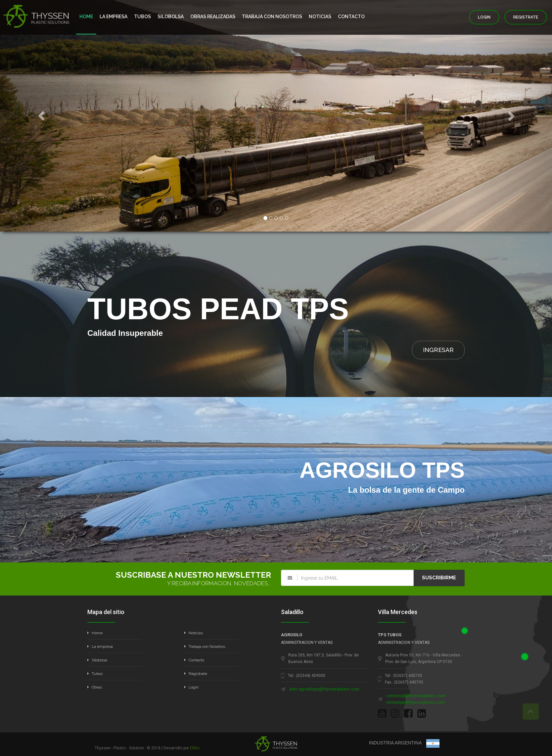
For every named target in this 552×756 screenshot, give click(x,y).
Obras (95, 687)
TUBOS (142, 17)
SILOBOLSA (171, 17)
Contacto (194, 660)
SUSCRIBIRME (439, 578)
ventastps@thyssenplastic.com (415, 702)
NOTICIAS (320, 17)
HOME (86, 17)
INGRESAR (438, 350)
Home (95, 633)
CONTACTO (351, 17)
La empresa (100, 646)
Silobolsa (97, 660)
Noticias (194, 633)
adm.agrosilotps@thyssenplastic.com (324, 689)
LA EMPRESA (114, 17)
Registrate (196, 674)
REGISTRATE (526, 17)
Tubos (95, 674)
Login (191, 687)
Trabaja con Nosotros (205, 646)
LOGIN (484, 17)
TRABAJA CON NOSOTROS (272, 17)
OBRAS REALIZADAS (213, 17)
